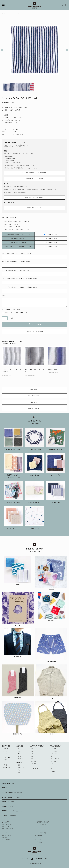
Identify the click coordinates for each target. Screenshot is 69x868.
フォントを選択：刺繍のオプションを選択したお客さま (17, 253)
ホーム (4, 13)
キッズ (5, 754)
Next (66, 50)
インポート (21, 759)
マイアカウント (39, 842)
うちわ (53, 764)
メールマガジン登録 (41, 833)
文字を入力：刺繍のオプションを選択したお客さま (16, 270)
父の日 (5, 762)
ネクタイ (54, 749)
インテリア (54, 766)
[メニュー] (2, 5)
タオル (20, 756)
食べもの (34, 764)
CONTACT (9, 816)
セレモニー (7, 767)
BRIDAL (8, 806)
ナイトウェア (55, 759)
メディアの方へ (6, 840)
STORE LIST (8, 802)
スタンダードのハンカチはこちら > (12, 118)
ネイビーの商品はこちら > (10, 123)
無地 (19, 765)
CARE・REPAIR (13, 797)
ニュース (4, 833)
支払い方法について (34, 409)
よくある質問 (34, 389)
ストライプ (21, 767)
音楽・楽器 (35, 769)
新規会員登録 (39, 835)
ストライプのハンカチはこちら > (11, 120)
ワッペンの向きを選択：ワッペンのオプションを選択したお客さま (20, 287)
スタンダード (18, 13)
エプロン (54, 761)
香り (52, 769)
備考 (3, 296)
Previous (2, 50)
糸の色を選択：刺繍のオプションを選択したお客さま (16, 262)
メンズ (5, 751)
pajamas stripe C (52, 369)
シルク (20, 751)
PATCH (7, 788)
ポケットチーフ (56, 751)
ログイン (38, 837)
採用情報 (4, 837)
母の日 (5, 760)
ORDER (12, 811)
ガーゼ (20, 754)
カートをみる (39, 840)
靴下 (52, 756)
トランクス (54, 754)
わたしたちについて (7, 835)
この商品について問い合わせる (34, 332)
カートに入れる (35, 324)
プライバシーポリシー (41, 824)
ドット (20, 773)
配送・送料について (34, 396)
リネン (20, 749)
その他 (53, 771)
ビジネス (6, 765)
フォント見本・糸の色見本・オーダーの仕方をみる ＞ (35, 173)
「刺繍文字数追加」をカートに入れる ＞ (35, 179)
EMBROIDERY (8, 783)
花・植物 (34, 761)
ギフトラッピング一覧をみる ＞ (35, 208)
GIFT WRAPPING (12, 793)
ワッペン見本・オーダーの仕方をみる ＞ (35, 197)
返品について (34, 402)
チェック (20, 770)
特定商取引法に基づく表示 (42, 822)
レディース (7, 749)
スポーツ (34, 766)
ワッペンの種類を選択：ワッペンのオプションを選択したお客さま (20, 279)
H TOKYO (10, 13)
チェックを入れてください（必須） (11, 309)
